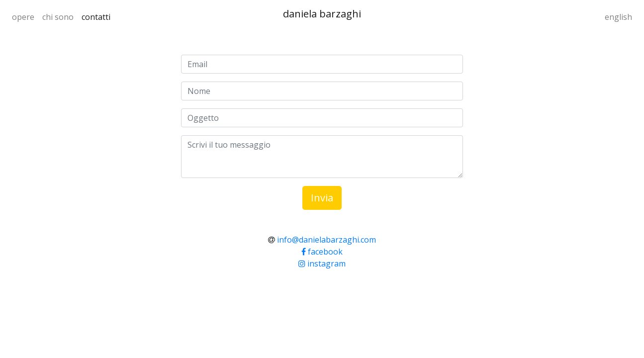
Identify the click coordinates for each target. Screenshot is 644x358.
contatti (96, 17)
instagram (322, 264)
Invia (322, 198)
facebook (322, 252)
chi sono (58, 17)
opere (23, 17)
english (618, 17)
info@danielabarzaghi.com (326, 240)
